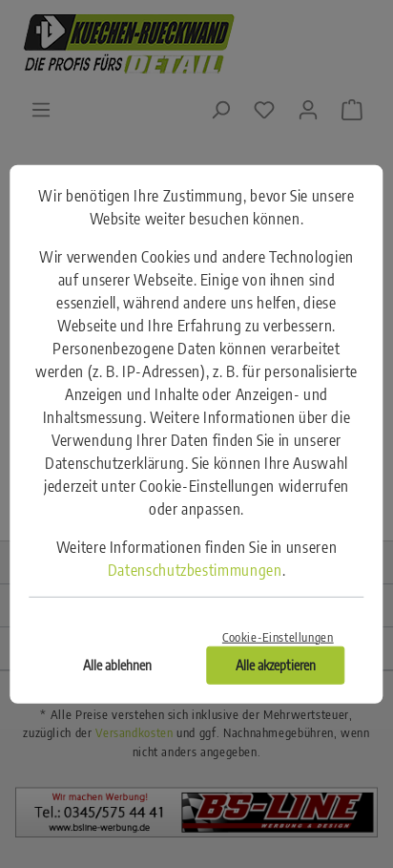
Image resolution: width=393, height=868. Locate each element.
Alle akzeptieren (276, 665)
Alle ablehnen (117, 665)
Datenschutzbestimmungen (195, 569)
